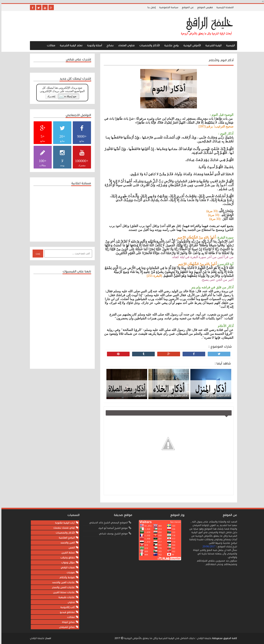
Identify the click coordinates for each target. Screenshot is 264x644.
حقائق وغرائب (66, 558)
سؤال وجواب (67, 563)
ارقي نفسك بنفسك (63, 528)
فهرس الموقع (204, 7)
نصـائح (109, 45)
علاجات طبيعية (65, 597)
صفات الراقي (66, 567)
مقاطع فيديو (66, 612)
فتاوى (70, 602)
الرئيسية (229, 45)
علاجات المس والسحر (62, 587)
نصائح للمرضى (66, 627)
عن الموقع (186, 7)
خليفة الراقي (36, 638)
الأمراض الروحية (191, 45)
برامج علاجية (170, 45)
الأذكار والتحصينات (148, 45)
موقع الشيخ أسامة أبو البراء (112, 528)
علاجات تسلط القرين (63, 592)
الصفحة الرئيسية (224, 7)
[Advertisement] (60, 213)
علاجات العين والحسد (62, 582)
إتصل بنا (150, 7)
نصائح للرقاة (67, 622)
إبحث (36, 254)
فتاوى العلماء (125, 45)
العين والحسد (66, 543)
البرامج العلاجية (65, 538)
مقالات (50, 45)
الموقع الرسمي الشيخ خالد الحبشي (107, 523)
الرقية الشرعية (212, 45)
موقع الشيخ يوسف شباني (112, 534)
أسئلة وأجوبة (93, 45)
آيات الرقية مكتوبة (63, 523)
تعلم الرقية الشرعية (70, 45)
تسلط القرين (67, 553)
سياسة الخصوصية (167, 7)
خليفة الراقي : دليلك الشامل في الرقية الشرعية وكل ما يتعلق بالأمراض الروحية (166, 638)
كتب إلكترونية (66, 607)
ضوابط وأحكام (66, 577)
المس (70, 548)
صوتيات (69, 572)
